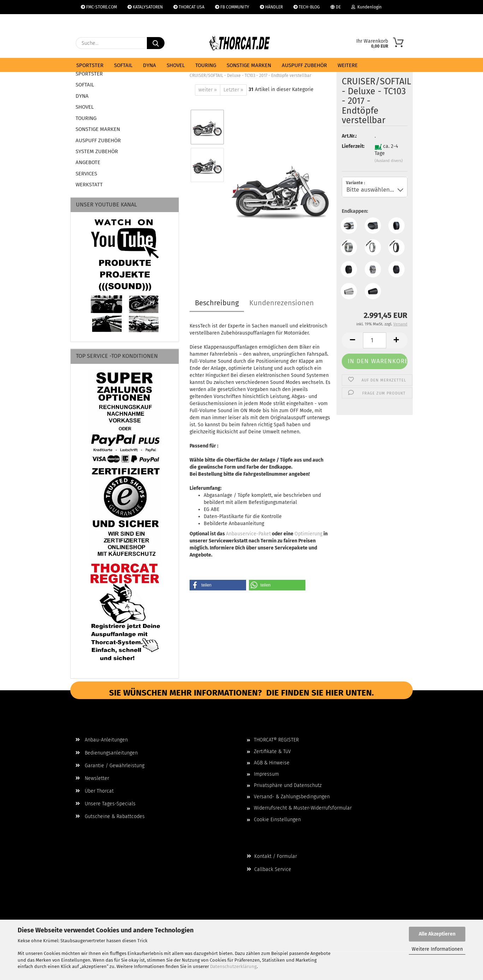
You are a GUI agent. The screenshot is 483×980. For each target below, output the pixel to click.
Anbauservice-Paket (248, 534)
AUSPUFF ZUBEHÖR (304, 65)
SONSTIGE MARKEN (249, 65)
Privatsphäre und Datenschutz (288, 785)
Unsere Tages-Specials (106, 804)
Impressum (266, 774)
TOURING (206, 65)
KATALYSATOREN (145, 7)
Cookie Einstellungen (277, 820)
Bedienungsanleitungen (107, 753)
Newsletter (92, 778)
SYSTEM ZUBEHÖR (97, 151)
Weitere (348, 65)
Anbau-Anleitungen (102, 740)
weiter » (208, 90)
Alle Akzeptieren (437, 934)
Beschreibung (217, 303)
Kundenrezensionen (282, 303)
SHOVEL (176, 65)
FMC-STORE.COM (99, 7)
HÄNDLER (271, 7)
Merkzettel (94, 21)
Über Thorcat (95, 791)
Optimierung (308, 534)
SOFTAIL (123, 65)
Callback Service (269, 869)
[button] (352, 340)
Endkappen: (355, 211)
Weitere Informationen (437, 949)
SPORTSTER (90, 65)
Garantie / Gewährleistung (110, 766)
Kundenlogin (366, 7)
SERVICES (86, 174)
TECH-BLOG (307, 7)
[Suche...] (156, 43)
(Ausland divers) (389, 161)
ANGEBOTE (88, 162)
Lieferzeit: (353, 146)
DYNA (150, 65)
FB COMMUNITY (232, 7)
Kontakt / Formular (272, 856)
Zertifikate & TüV (272, 751)
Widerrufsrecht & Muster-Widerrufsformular (303, 808)
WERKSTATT (89, 185)
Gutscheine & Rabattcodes (110, 816)
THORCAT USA (189, 7)
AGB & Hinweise (272, 763)
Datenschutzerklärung (233, 966)
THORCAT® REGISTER (276, 740)
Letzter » (233, 90)
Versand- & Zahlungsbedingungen (292, 797)
